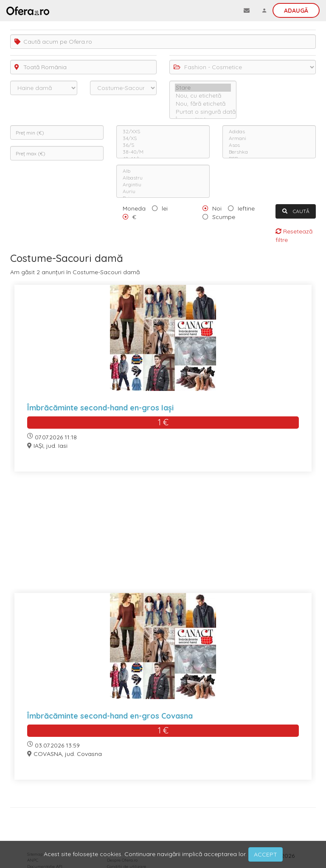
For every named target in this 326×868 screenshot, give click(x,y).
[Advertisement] (163, 538)
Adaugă (296, 11)
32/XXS (163, 132)
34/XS (163, 138)
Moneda (134, 208)
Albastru (163, 178)
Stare (203, 88)
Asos (269, 145)
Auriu (163, 191)
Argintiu (163, 185)
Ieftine (246, 208)
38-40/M (163, 152)
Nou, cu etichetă (203, 96)
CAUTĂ (296, 211)
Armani (269, 138)
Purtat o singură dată (203, 112)
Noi (217, 208)
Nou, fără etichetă (203, 104)
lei (165, 208)
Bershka (269, 152)
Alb (163, 171)
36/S (163, 145)
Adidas (269, 132)
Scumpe (224, 217)
